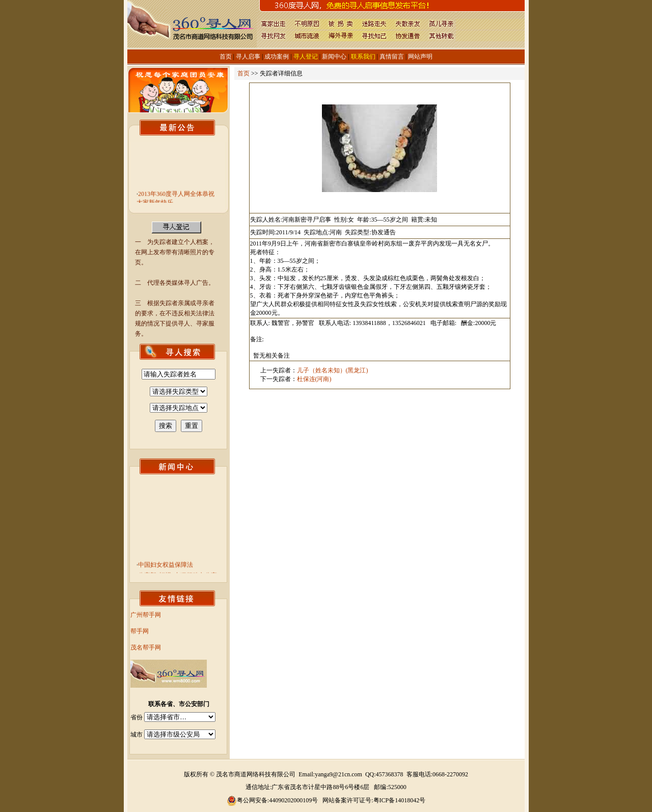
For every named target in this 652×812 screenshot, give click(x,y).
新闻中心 (334, 57)
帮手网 (140, 631)
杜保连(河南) (314, 379)
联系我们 (363, 57)
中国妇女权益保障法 (166, 566)
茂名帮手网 (146, 647)
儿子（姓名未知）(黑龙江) (333, 370)
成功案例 (277, 57)
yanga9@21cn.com (338, 774)
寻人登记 (306, 57)
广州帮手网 (146, 615)
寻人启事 (248, 57)
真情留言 (392, 57)
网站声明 (420, 57)
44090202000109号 (293, 800)
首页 (226, 57)
